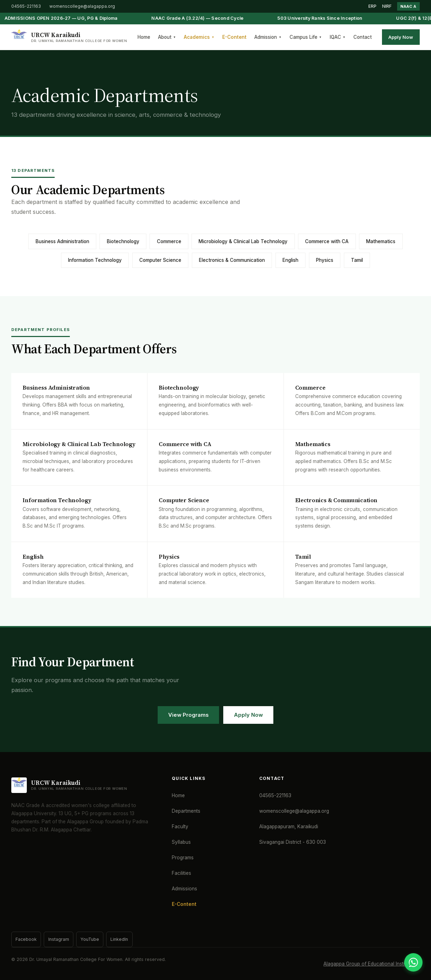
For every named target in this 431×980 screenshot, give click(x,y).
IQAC (338, 37)
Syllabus (181, 842)
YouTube (90, 939)
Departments (186, 811)
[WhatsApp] (413, 962)
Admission (268, 37)
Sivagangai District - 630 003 (293, 842)
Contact (363, 37)
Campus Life (306, 37)
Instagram (59, 939)
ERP (372, 6)
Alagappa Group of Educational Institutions (372, 964)
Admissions (184, 889)
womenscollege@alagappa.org (82, 6)
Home (144, 37)
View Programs (188, 715)
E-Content (234, 37)
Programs (183, 858)
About (167, 37)
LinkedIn (119, 939)
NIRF (387, 6)
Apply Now (401, 37)
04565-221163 (26, 6)
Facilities (181, 873)
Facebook (26, 939)
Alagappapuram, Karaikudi (289, 826)
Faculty (180, 826)
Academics (199, 37)
